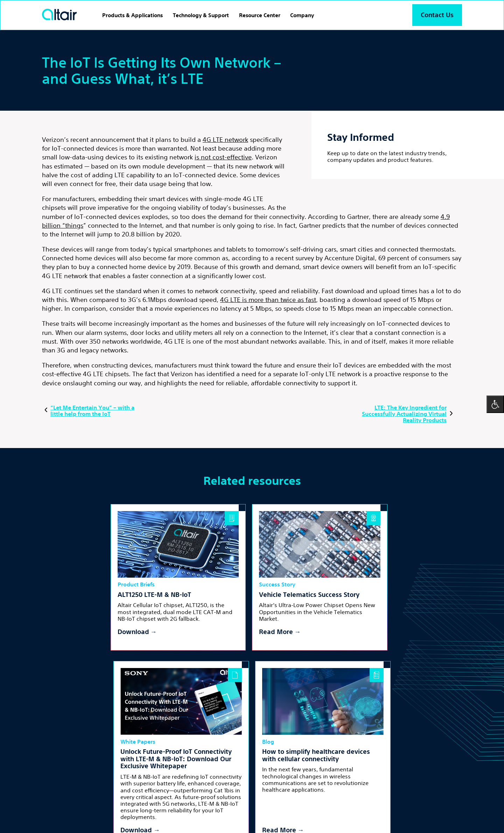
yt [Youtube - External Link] (220, 785)
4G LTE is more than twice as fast (268, 300)
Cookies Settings (187, 811)
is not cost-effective (223, 157)
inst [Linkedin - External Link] (204, 785)
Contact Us (437, 15)
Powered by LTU (125, 819)
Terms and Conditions (65, 811)
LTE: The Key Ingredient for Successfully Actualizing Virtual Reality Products (408, 414)
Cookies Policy (147, 811)
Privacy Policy (110, 811)
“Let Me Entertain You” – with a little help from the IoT (88, 411)
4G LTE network (225, 139)
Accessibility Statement (237, 811)
